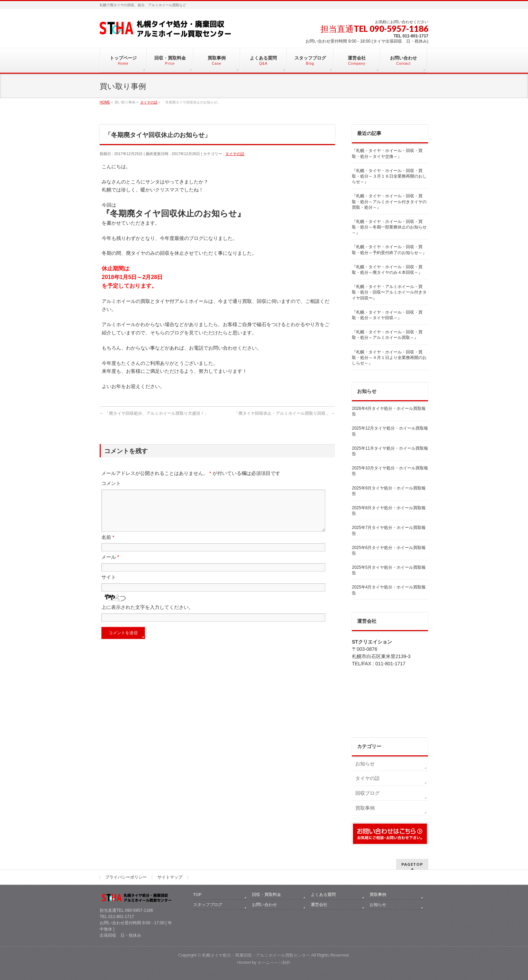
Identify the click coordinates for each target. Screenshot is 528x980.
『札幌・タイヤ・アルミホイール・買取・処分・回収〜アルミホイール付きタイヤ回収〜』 (389, 292)
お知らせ (365, 764)
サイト (109, 585)
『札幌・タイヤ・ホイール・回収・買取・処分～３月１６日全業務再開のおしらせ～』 (389, 176)
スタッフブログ (208, 905)
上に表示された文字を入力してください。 (147, 615)
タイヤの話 (235, 154)
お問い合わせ (264, 905)
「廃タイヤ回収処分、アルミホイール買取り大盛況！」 (154, 413)
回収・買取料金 (266, 894)
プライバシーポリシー (126, 877)
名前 (108, 546)
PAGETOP (412, 864)
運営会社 (319, 905)
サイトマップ (170, 877)
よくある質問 (323, 894)
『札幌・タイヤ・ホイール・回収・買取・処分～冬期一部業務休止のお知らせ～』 (389, 227)
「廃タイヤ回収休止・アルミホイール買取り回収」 (285, 413)
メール (110, 565)
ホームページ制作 (274, 962)
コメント (111, 483)
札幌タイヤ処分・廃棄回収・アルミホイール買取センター (256, 955)
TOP (197, 894)
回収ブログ (367, 793)
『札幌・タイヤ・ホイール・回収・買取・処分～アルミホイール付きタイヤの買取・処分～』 (389, 201)
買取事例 (365, 808)
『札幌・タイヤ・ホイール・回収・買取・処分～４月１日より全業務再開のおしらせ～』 (389, 358)
